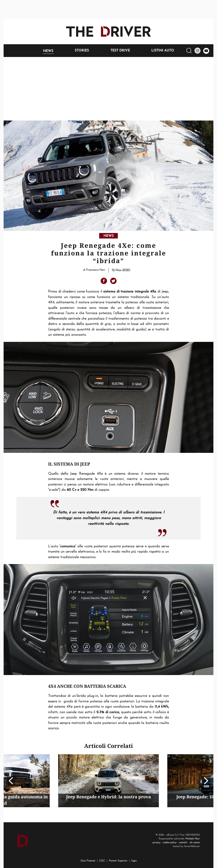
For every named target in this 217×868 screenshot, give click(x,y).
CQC (102, 861)
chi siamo (195, 843)
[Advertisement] (108, 89)
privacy (156, 843)
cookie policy (170, 843)
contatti (183, 843)
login (134, 861)
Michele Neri (193, 839)
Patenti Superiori (118, 861)
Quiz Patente (88, 861)
